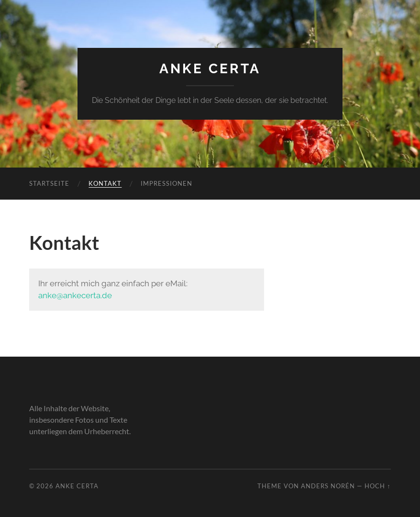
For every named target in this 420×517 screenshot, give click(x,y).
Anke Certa (210, 69)
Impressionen (166, 183)
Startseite (49, 183)
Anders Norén (328, 486)
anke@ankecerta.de (75, 295)
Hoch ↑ (377, 486)
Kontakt (105, 183)
